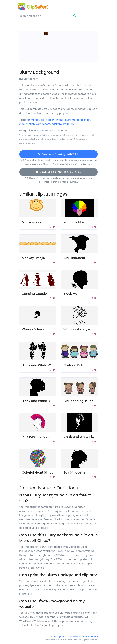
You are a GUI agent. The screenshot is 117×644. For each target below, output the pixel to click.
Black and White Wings (40, 365)
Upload (62, 636)
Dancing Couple (34, 294)
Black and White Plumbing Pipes (88, 437)
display (50, 120)
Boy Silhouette (74, 472)
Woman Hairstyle (77, 329)
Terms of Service (90, 636)
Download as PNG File (59, 172)
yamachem (43, 124)
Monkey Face (32, 222)
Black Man (71, 294)
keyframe (70, 120)
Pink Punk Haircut (35, 437)
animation (33, 120)
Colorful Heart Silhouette (41, 472)
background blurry (63, 124)
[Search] (44, 16)
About (53, 636)
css (42, 120)
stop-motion (27, 124)
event (59, 120)
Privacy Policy (73, 636)
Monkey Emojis (33, 258)
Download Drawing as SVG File (58, 154)
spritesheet (84, 120)
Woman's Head (34, 329)
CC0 (41, 131)
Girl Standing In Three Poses (85, 401)
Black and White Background (44, 401)
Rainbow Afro (74, 222)
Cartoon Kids (73, 365)
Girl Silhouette (74, 258)
